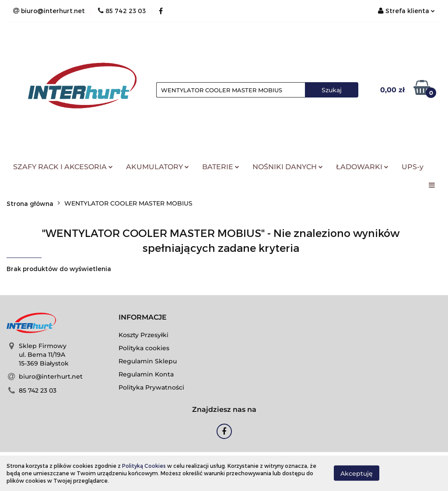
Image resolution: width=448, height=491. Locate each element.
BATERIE (221, 167)
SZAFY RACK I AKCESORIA (63, 167)
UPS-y (413, 167)
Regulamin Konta (146, 374)
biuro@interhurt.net (51, 376)
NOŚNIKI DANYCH (288, 167)
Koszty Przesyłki (143, 335)
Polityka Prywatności (151, 387)
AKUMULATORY (157, 167)
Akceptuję (357, 474)
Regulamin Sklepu (148, 361)
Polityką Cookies (144, 466)
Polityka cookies (144, 348)
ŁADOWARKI (362, 167)
